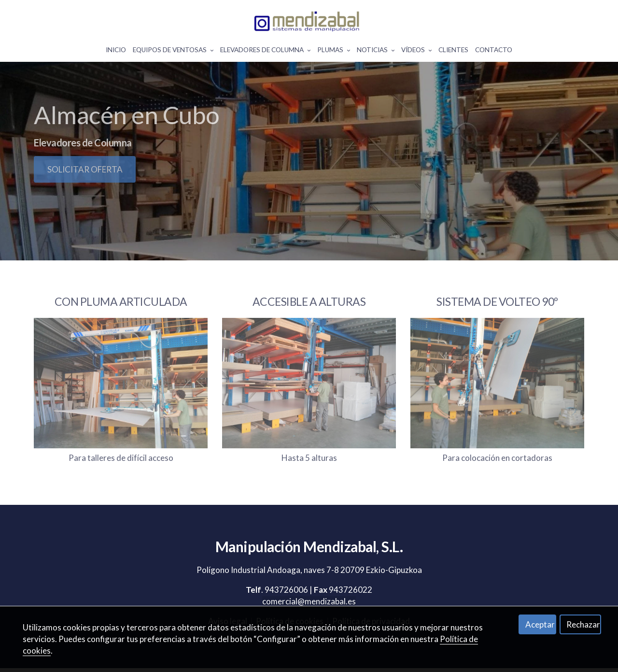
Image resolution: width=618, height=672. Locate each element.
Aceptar (540, 624)
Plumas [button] (334, 52)
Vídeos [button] (416, 52)
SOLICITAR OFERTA (85, 197)
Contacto (494, 52)
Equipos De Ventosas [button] (173, 52)
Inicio (116, 52)
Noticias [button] (376, 52)
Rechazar (583, 624)
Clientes (453, 52)
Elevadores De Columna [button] (265, 52)
